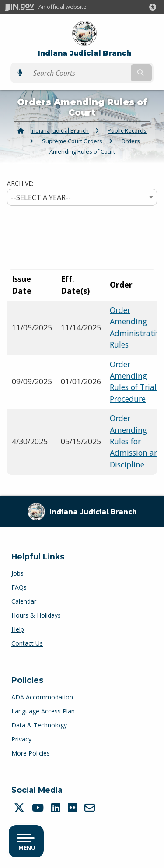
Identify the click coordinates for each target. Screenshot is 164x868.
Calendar (24, 601)
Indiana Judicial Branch (84, 53)
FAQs (19, 587)
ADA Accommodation (42, 697)
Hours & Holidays (36, 615)
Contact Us (27, 643)
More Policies (31, 753)
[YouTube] (39, 808)
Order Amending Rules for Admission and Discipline (137, 441)
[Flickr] (73, 808)
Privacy (21, 739)
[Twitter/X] (20, 808)
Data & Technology (39, 725)
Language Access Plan (43, 711)
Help (18, 629)
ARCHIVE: (20, 183)
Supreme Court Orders (72, 141)
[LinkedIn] (57, 808)
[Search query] (79, 73)
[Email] (91, 808)
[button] (154, 7)
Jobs (17, 573)
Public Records (127, 130)
